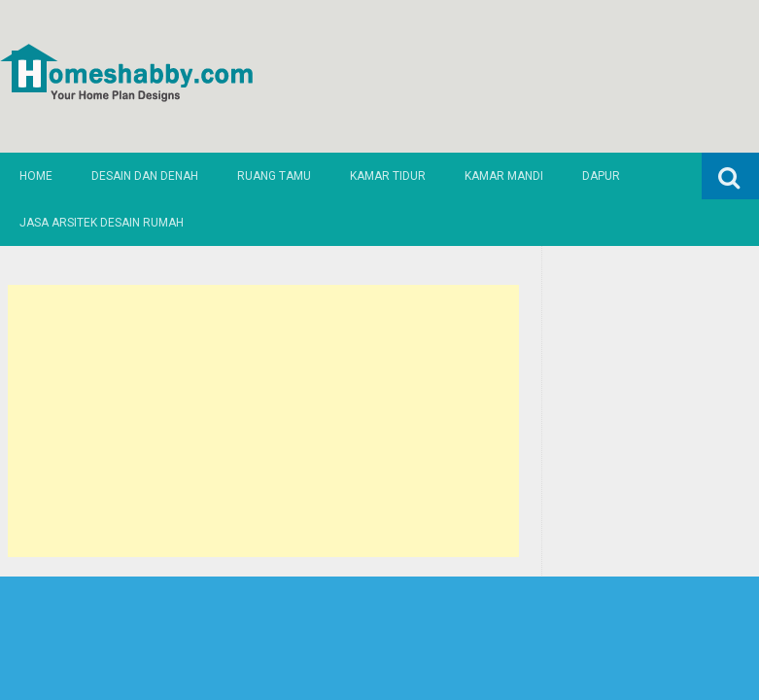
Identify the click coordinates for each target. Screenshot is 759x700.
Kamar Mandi (504, 176)
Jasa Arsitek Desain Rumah (102, 223)
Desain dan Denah (145, 176)
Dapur (601, 176)
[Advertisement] (263, 421)
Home (36, 176)
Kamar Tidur (388, 176)
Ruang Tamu (274, 176)
